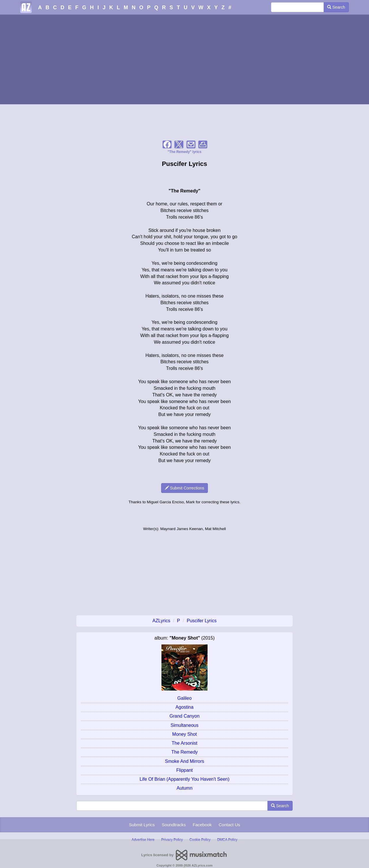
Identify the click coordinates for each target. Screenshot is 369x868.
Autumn (184, 788)
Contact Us (229, 825)
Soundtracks (174, 825)
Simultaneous (185, 725)
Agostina (184, 707)
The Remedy (184, 752)
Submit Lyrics (142, 825)
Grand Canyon (184, 716)
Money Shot (184, 734)
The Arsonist (185, 743)
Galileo (184, 698)
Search (336, 7)
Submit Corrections (185, 488)
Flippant (185, 770)
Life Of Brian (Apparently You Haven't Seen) (184, 779)
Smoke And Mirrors (184, 761)
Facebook (202, 825)
